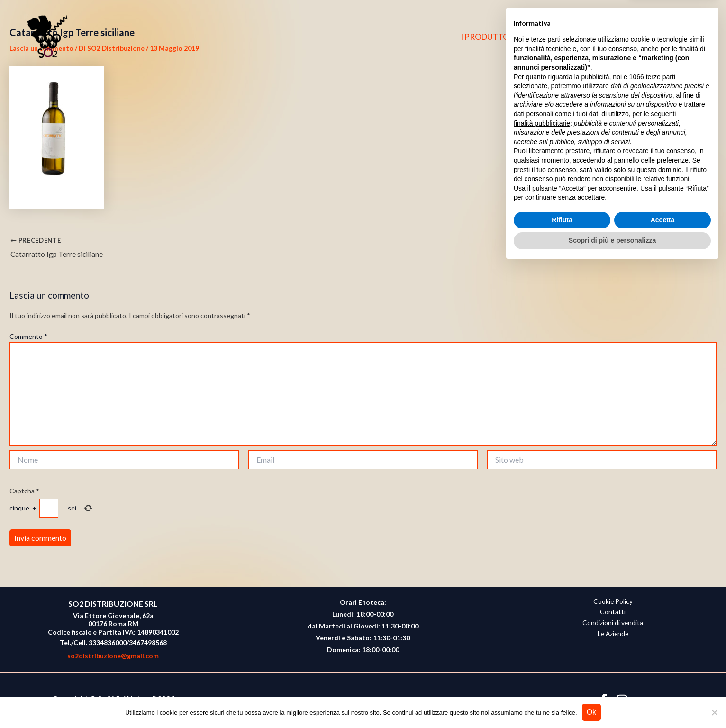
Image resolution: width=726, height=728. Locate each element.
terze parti (661, 538)
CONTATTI (615, 37)
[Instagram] (678, 37)
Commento (28, 337)
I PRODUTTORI (494, 37)
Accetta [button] (663, 682)
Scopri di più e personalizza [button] (612, 702)
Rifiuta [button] (562, 682)
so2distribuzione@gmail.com (113, 656)
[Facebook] (659, 37)
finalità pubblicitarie (542, 584)
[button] (698, 37)
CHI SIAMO (558, 37)
